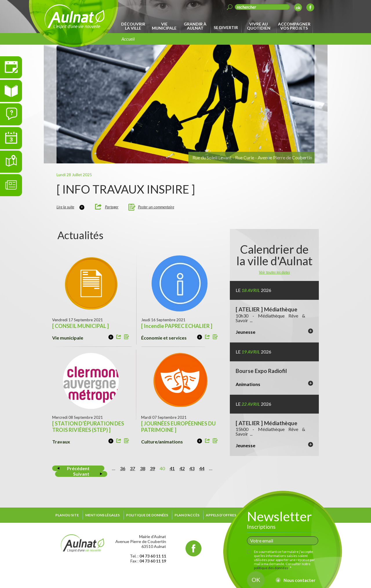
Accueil (128, 39)
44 (202, 468)
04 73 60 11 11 (153, 556)
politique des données (271, 568)
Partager (112, 207)
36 (123, 468)
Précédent (78, 468)
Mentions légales (102, 515)
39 (152, 468)
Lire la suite (65, 207)
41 (172, 468)
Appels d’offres (221, 515)
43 (192, 468)
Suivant (81, 474)
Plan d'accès (187, 515)
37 (132, 468)
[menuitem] (134, 26)
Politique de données (147, 515)
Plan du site (67, 515)
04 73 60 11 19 (153, 561)
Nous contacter (299, 580)
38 (143, 468)
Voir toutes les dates (274, 272)
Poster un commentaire (156, 207)
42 (182, 468)
